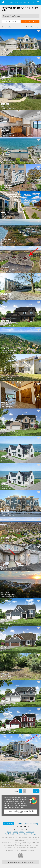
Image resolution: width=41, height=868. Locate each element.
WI (25, 8)
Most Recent (35, 27)
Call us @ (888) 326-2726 (20, 826)
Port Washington (12, 8)
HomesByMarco (25, 862)
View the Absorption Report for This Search (20, 812)
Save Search (30, 21)
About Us (19, 824)
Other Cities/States (20, 830)
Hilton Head (30, 832)
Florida (15, 832)
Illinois (9, 832)
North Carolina (10, 834)
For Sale (9, 27)
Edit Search (11, 21)
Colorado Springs (30, 834)
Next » (36, 791)
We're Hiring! (8, 824)
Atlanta (22, 832)
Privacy (36, 824)
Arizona (20, 834)
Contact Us (28, 824)
